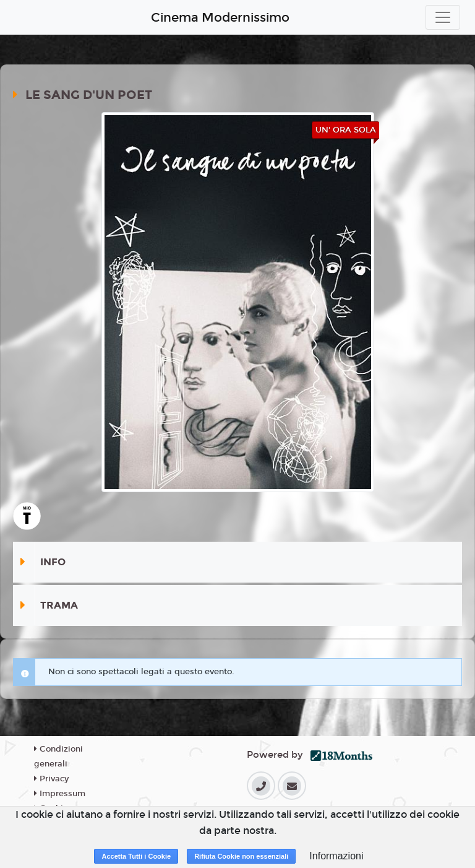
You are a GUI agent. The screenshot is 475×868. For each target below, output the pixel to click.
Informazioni (336, 856)
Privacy (51, 779)
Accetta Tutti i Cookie (136, 856)
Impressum (60, 794)
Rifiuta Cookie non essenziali (241, 856)
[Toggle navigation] (443, 17)
